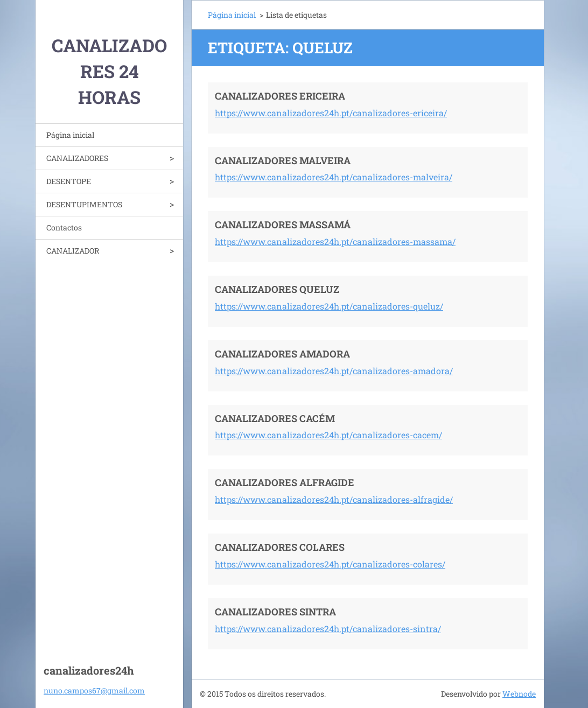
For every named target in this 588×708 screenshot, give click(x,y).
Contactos (64, 227)
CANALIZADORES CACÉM (275, 418)
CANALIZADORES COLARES (280, 547)
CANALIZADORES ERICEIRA (280, 96)
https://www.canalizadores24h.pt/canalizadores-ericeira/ (331, 113)
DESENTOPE (69, 181)
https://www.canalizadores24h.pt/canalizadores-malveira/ (334, 177)
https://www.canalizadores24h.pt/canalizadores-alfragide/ (334, 499)
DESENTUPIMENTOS (84, 204)
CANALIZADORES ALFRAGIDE (285, 482)
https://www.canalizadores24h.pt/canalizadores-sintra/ (328, 629)
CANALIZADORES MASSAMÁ (283, 225)
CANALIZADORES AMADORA (282, 354)
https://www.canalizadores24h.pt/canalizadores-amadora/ (334, 371)
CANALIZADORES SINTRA (275, 612)
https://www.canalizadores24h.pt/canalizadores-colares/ (330, 564)
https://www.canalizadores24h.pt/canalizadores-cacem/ (328, 435)
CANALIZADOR (73, 251)
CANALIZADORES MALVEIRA (283, 160)
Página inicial (70, 135)
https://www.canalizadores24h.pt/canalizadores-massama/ (335, 241)
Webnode (519, 694)
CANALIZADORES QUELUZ (277, 289)
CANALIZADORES (77, 158)
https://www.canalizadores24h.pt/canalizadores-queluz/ (329, 306)
